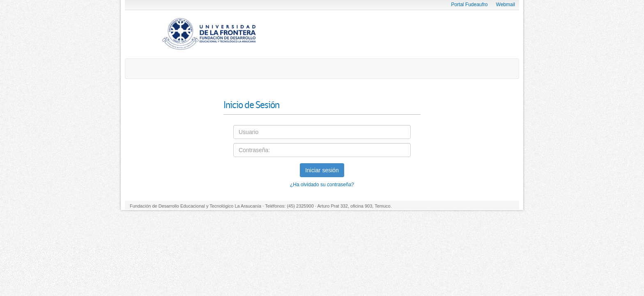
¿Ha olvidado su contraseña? (322, 185)
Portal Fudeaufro (469, 5)
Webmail (506, 5)
